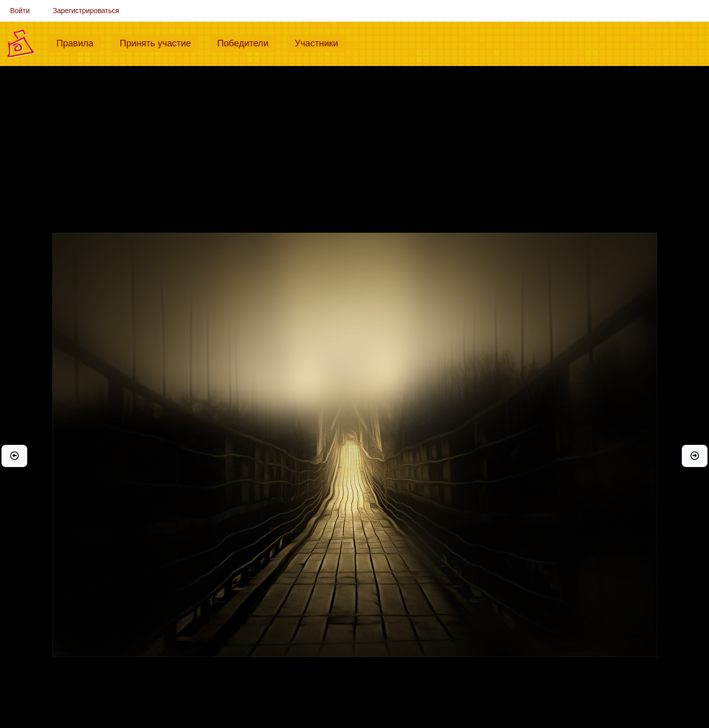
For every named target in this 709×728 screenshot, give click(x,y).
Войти (20, 11)
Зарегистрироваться (86, 11)
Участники (320, 42)
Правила (79, 42)
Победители (247, 42)
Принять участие (159, 42)
